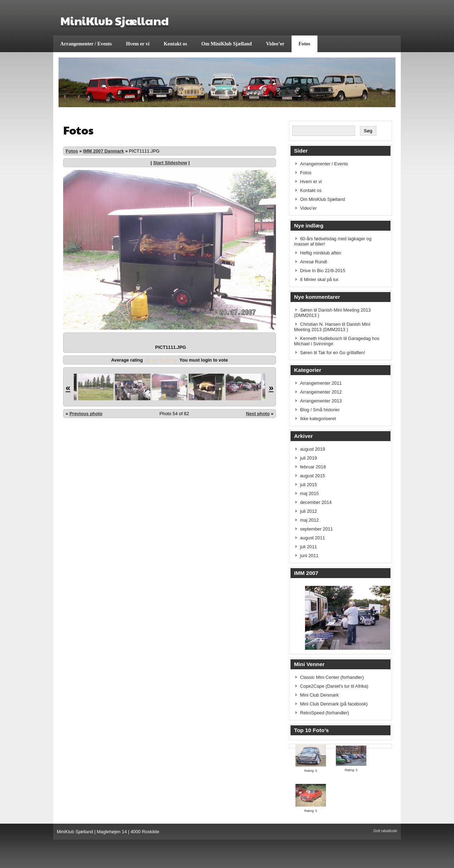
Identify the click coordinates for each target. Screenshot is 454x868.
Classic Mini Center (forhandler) (332, 677)
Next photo (258, 414)
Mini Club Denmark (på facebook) (334, 704)
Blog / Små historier (320, 410)
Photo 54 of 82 (174, 414)
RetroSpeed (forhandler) (325, 713)
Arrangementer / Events (86, 44)
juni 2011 (309, 556)
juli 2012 (309, 511)
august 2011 (312, 538)
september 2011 (316, 529)
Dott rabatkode (385, 831)
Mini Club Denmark (319, 695)
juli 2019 (309, 458)
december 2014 (316, 502)
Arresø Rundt (314, 262)
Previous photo (86, 414)
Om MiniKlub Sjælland (227, 44)
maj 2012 (309, 520)
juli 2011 (309, 547)
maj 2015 (309, 493)
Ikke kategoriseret (318, 419)
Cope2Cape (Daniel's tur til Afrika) (334, 686)
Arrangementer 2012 (321, 392)
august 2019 (312, 449)
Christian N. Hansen (320, 324)
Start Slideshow (170, 163)
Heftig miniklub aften (321, 253)
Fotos (304, 44)
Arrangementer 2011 (321, 383)
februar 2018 (313, 467)
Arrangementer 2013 (321, 401)
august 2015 (312, 476)
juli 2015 (309, 485)
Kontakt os (175, 44)
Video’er (275, 44)
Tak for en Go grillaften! (342, 353)
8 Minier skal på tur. (320, 279)
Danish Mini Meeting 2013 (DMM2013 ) (332, 327)
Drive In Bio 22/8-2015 (323, 271)
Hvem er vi (138, 44)
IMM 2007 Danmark (103, 151)
